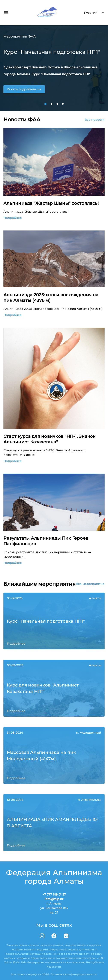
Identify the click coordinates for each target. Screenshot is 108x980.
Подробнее (13, 218)
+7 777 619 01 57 (54, 894)
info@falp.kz (54, 899)
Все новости (95, 120)
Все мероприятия (90, 584)
